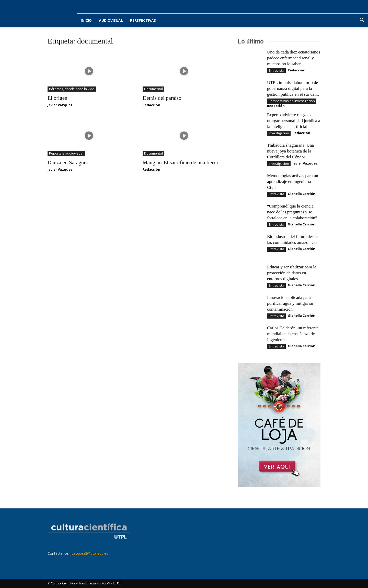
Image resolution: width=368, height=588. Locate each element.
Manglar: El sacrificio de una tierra (180, 162)
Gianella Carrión (302, 194)
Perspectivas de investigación (292, 101)
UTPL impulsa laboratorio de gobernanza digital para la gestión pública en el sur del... (293, 88)
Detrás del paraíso (162, 98)
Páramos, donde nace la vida (72, 89)
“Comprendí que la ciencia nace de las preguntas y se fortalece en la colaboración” (292, 212)
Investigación (279, 133)
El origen (57, 98)
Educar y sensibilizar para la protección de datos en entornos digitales (292, 273)
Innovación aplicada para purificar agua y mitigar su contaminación (290, 303)
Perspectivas (143, 20)
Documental (153, 89)
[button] (362, 21)
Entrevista (276, 70)
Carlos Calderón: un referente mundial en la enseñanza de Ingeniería (293, 334)
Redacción (151, 105)
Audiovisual (111, 20)
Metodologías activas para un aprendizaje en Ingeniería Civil (293, 182)
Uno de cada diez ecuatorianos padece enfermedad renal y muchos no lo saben (294, 58)
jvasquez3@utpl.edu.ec (89, 553)
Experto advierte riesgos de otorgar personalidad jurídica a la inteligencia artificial (294, 121)
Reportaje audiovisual (66, 153)
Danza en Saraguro (68, 162)
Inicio (86, 20)
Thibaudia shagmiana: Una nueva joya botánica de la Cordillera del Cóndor (290, 151)
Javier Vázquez (60, 105)
